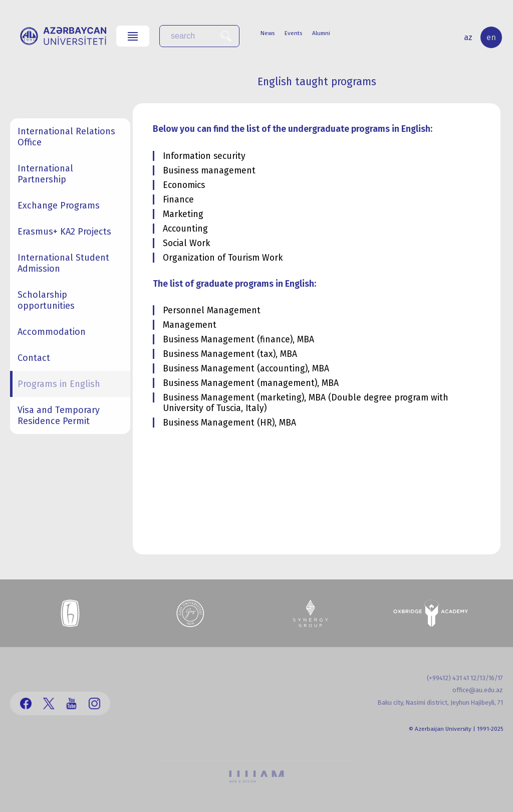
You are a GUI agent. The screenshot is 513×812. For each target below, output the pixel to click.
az (468, 37)
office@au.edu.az (478, 690)
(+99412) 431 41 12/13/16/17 (465, 678)
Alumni (321, 33)
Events (293, 33)
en (491, 37)
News (268, 33)
